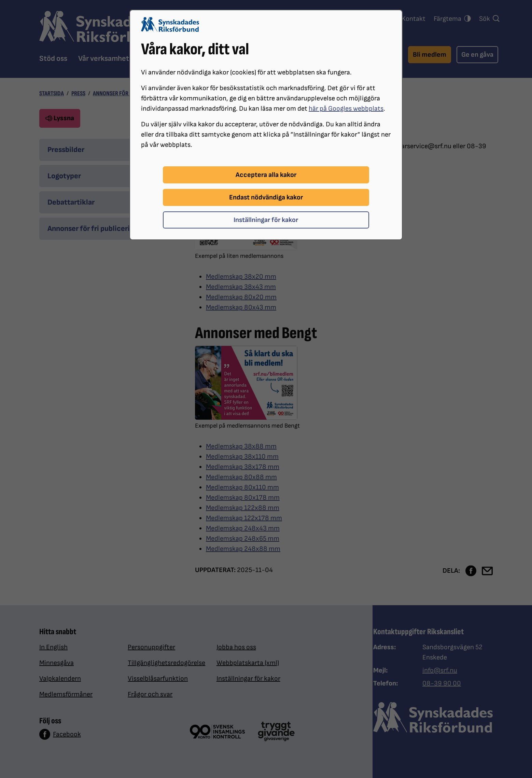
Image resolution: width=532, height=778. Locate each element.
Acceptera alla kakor (266, 175)
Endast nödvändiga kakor (266, 197)
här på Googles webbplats (346, 109)
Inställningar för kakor (266, 220)
